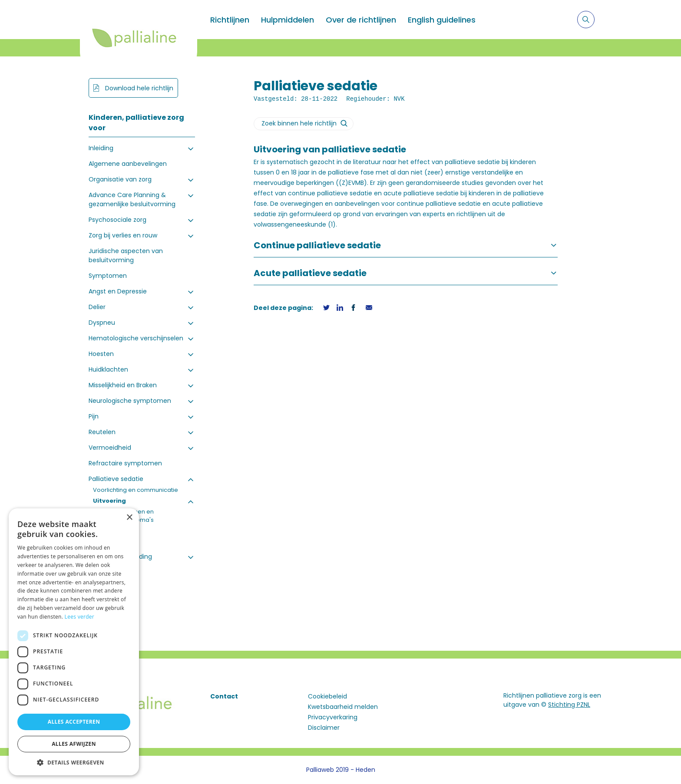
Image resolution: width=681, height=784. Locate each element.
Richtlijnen (230, 20)
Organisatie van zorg (120, 179)
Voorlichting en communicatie (136, 490)
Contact (224, 696)
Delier (97, 307)
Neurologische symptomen (130, 401)
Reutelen (102, 432)
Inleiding (101, 148)
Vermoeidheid (110, 448)
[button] (74, 762)
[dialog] (74, 642)
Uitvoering (109, 501)
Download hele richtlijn (138, 88)
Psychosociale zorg (117, 220)
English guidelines (442, 20)
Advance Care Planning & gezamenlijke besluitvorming (132, 199)
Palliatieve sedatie (116, 479)
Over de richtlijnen (361, 20)
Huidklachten (108, 369)
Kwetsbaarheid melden (343, 707)
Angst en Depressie (118, 291)
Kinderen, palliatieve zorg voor (136, 123)
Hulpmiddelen (288, 20)
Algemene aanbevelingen (128, 164)
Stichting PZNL (569, 705)
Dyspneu (102, 323)
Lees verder (80, 617)
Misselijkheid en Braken (123, 385)
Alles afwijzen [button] (74, 744)
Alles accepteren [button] (74, 722)
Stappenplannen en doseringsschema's (126, 516)
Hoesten (101, 354)
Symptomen (108, 276)
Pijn (94, 416)
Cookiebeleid (327, 696)
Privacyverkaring (333, 717)
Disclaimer (324, 728)
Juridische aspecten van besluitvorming (126, 255)
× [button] (129, 518)
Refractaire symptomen (125, 463)
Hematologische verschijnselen (136, 338)
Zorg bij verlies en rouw (123, 235)
